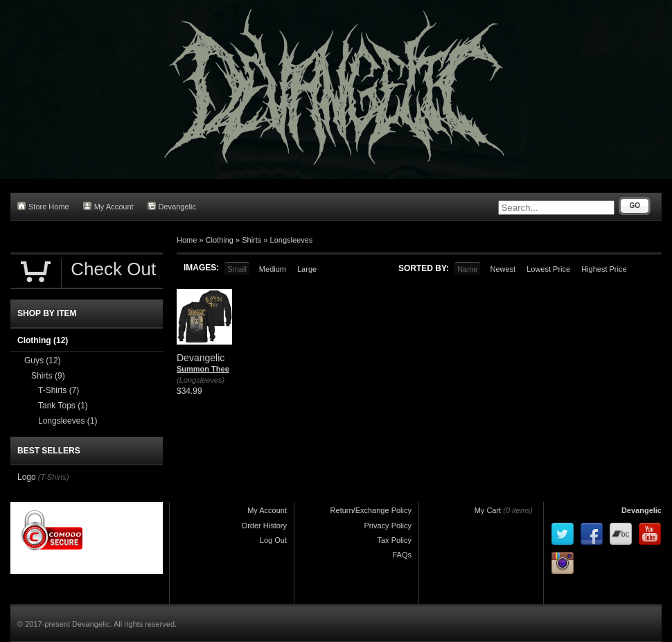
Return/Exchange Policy (371, 510)
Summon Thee (203, 369)
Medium (273, 269)
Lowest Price (548, 269)
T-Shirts (59, 390)
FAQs (402, 555)
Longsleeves (292, 240)
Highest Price (604, 269)
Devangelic (172, 206)
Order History (264, 526)
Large (307, 269)
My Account (108, 206)
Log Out (273, 540)
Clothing (220, 240)
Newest (503, 269)
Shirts (251, 240)
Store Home (43, 206)
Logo (27, 477)
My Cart (488, 510)
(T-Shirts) (54, 477)
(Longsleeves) (201, 380)
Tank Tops (63, 406)
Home (187, 240)
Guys (43, 361)
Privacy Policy (388, 526)
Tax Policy (394, 540)
